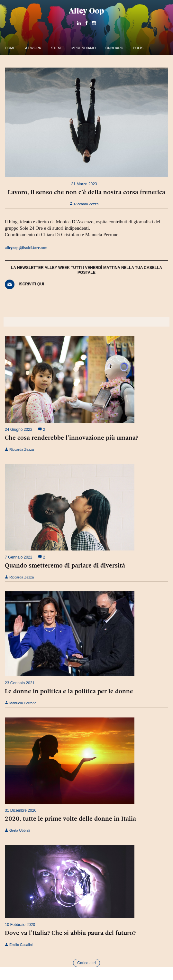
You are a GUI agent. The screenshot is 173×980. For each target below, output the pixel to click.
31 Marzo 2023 (84, 184)
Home (10, 48)
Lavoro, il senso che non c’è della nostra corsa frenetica (86, 192)
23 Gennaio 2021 (20, 683)
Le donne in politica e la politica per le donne (69, 691)
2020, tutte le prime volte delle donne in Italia (70, 818)
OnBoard (114, 48)
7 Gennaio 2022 (18, 557)
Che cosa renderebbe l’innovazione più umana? (72, 438)
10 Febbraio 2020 (20, 925)
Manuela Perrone (21, 703)
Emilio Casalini (19, 945)
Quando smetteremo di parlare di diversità (65, 565)
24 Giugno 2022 (18, 430)
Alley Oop (86, 11)
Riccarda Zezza (84, 204)
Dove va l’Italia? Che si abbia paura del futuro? (70, 933)
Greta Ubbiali (17, 830)
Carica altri (86, 963)
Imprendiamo (83, 48)
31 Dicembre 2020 (21, 810)
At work (33, 48)
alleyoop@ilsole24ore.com (26, 248)
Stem (56, 48)
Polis (138, 48)
